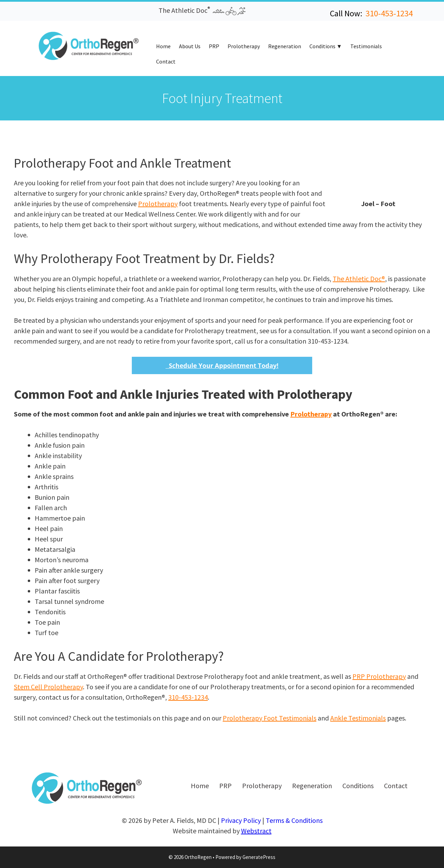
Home (163, 46)
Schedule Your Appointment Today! (222, 365)
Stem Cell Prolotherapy (48, 687)
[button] (37, 13)
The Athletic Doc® (359, 279)
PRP (214, 46)
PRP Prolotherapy (379, 676)
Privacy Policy (241, 820)
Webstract (256, 831)
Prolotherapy (244, 46)
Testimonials (366, 46)
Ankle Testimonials (358, 718)
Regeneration (285, 46)
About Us (190, 46)
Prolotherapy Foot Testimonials (270, 718)
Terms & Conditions (294, 820)
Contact (166, 61)
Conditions (322, 46)
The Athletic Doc (202, 10)
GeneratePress (259, 857)
